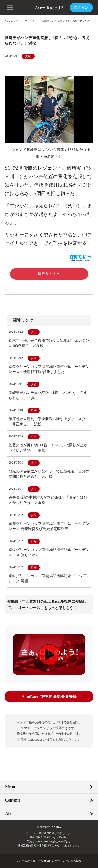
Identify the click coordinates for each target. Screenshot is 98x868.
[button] (10, 7)
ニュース (30, 21)
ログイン (81, 7)
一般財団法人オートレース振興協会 (60, 861)
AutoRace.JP (11, 21)
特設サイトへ (49, 274)
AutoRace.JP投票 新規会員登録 (49, 697)
